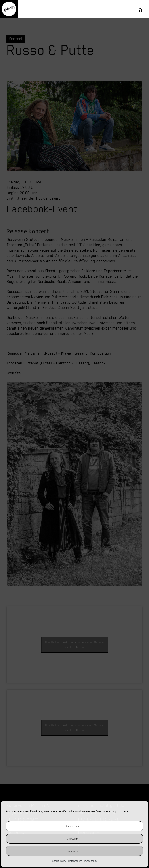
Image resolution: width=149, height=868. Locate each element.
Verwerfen (75, 839)
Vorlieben (74, 851)
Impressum (90, 861)
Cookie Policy (59, 861)
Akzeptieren (75, 826)
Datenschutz (75, 861)
